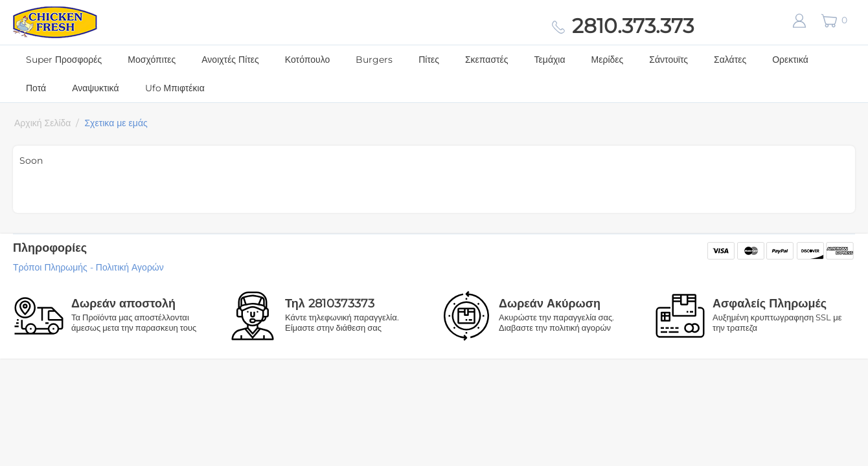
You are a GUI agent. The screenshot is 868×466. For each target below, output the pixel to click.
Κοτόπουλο (307, 60)
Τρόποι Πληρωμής (50, 267)
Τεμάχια (550, 60)
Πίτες (429, 60)
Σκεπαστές (487, 60)
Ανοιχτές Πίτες (230, 60)
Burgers (374, 60)
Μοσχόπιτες (152, 60)
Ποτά (36, 88)
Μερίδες (608, 60)
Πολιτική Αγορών (130, 267)
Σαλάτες (730, 60)
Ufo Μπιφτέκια (175, 88)
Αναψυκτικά (95, 88)
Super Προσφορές (64, 60)
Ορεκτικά (790, 60)
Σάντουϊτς (668, 60)
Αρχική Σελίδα (42, 123)
